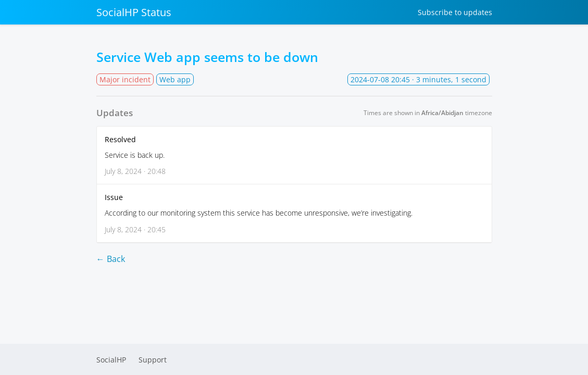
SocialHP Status (134, 12)
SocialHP (111, 360)
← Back (111, 259)
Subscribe (455, 12)
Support (153, 360)
